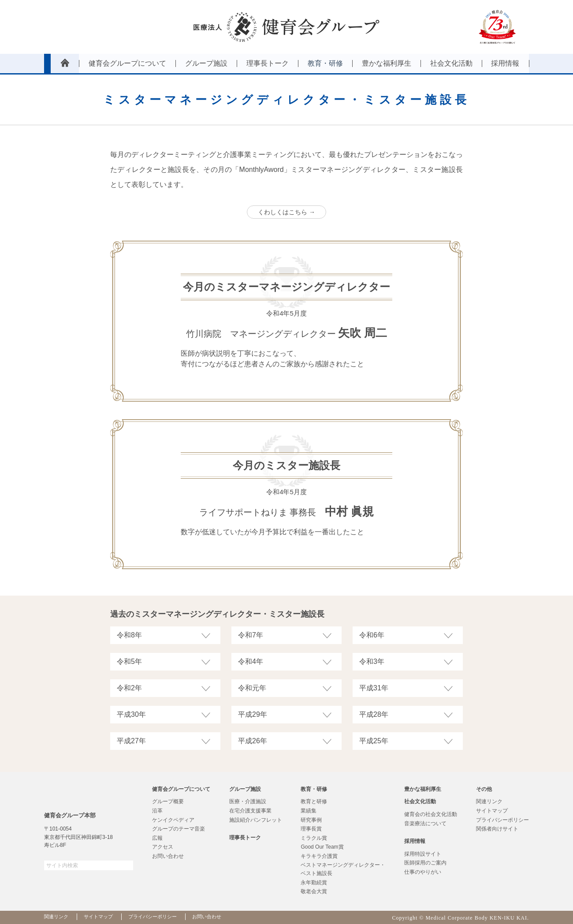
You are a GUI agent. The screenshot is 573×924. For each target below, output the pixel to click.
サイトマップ (492, 811)
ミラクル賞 (314, 838)
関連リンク (489, 801)
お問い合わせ (168, 856)
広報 (157, 838)
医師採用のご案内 (425, 863)
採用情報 (415, 841)
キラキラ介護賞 (319, 856)
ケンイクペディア (173, 820)
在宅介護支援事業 (250, 811)
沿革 (157, 811)
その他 (484, 789)
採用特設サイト (423, 854)
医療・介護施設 (248, 801)
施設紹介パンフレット (256, 820)
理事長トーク (245, 838)
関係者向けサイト (497, 829)
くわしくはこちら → (286, 212)
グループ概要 (168, 801)
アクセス (163, 847)
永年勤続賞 (314, 883)
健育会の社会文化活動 (431, 814)
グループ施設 (245, 789)
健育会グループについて (181, 789)
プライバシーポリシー (502, 820)
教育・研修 (314, 789)
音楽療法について (425, 823)
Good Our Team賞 (322, 847)
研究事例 (311, 820)
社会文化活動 (420, 801)
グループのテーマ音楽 (179, 829)
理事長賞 (311, 829)
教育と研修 (314, 801)
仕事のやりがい (423, 872)
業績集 (309, 811)
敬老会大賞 (314, 891)
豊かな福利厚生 (423, 789)
